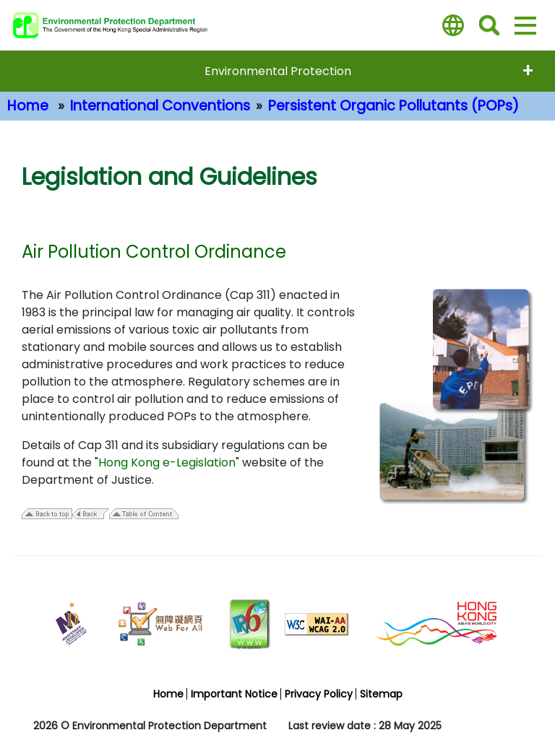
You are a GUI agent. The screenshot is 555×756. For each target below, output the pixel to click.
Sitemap (381, 694)
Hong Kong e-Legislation (167, 462)
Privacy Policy (319, 694)
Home (28, 106)
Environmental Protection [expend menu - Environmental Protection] (278, 71)
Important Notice (234, 694)
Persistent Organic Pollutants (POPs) (393, 106)
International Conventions (160, 106)
